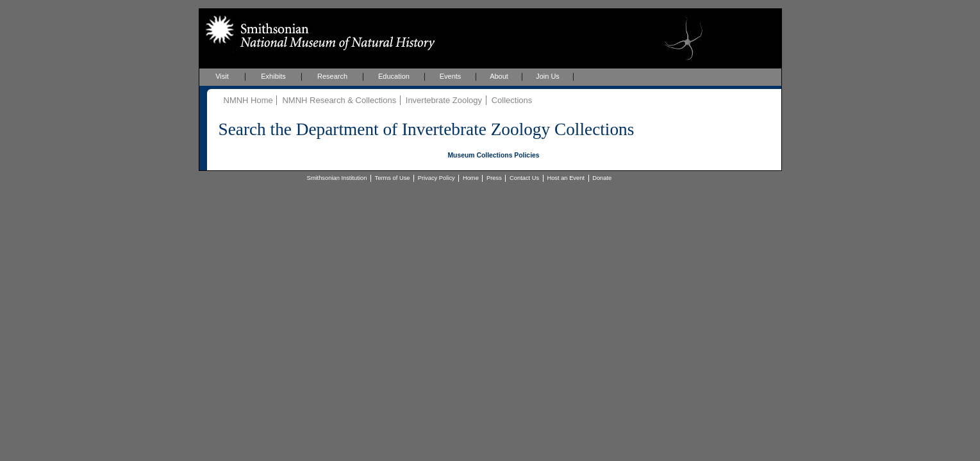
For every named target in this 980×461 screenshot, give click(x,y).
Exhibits (273, 76)
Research (332, 76)
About (499, 76)
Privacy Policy (436, 178)
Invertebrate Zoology (444, 100)
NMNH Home (248, 100)
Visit (222, 76)
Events (451, 76)
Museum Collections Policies (493, 155)
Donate (602, 178)
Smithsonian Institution (337, 178)
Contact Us (524, 178)
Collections (512, 100)
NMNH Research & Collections (339, 100)
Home (471, 178)
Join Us (548, 76)
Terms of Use (393, 178)
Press (494, 178)
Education (394, 76)
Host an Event (566, 178)
